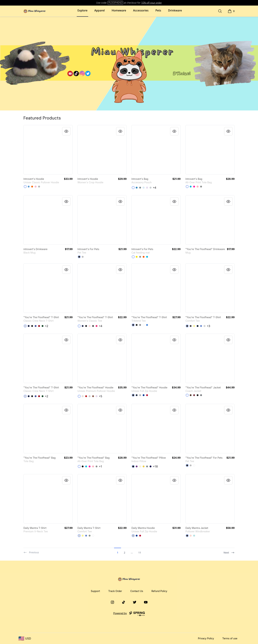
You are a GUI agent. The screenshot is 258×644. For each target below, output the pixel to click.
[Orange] (144, 257)
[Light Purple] (147, 188)
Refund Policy (159, 591)
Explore (82, 10)
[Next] (229, 551)
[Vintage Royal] (147, 325)
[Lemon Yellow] (194, 326)
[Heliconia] (97, 326)
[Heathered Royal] (201, 326)
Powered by (129, 614)
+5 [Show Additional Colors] (101, 396)
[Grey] (90, 536)
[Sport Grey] (39, 187)
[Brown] (191, 395)
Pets (158, 10)
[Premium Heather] (140, 325)
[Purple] (137, 466)
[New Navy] (198, 326)
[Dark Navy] (151, 466)
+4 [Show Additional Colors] (155, 188)
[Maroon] (194, 395)
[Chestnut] (93, 396)
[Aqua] (194, 536)
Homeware (119, 10)
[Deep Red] (39, 326)
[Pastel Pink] (198, 187)
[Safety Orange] (32, 187)
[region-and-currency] (25, 639)
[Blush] (191, 536)
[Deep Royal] (36, 326)
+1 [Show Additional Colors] (101, 466)
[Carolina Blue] (29, 187)
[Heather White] (144, 325)
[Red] (86, 396)
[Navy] (29, 326)
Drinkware (175, 10)
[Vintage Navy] (133, 325)
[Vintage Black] (137, 325)
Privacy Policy (206, 638)
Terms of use (230, 638)
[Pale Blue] (144, 188)
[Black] (79, 257)
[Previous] (31, 551)
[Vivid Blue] (191, 187)
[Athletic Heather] (83, 257)
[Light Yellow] (140, 466)
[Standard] (133, 188)
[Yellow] (137, 257)
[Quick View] (66, 131)
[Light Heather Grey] (205, 326)
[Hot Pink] (194, 187)
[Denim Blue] (137, 188)
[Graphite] (201, 395)
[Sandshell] (83, 396)
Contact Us (137, 591)
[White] (25, 187)
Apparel (100, 10)
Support (95, 591)
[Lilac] (97, 396)
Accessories (141, 10)
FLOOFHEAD (115, 3)
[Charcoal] (93, 326)
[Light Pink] (36, 187)
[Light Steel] (25, 326)
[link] (48, 150)
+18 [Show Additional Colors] (155, 466)
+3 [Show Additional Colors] (209, 326)
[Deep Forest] (43, 326)
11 (140, 553)
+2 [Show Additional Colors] (47, 326)
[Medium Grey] (140, 188)
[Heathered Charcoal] (191, 326)
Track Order (115, 591)
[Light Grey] (151, 188)
